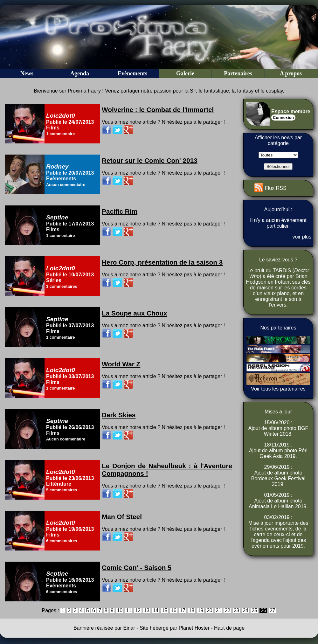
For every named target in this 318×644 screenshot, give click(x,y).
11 (129, 610)
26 (263, 610)
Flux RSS (276, 188)
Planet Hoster (194, 628)
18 (191, 610)
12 (138, 610)
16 (174, 610)
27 (273, 610)
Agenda (80, 73)
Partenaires (238, 73)
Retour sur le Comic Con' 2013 (150, 160)
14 (156, 610)
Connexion (283, 118)
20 (210, 610)
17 (183, 610)
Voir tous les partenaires (278, 389)
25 (254, 610)
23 (237, 610)
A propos (291, 73)
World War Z (121, 364)
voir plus (302, 237)
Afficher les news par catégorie (278, 140)
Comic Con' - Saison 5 (137, 568)
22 (227, 610)
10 (120, 610)
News (27, 73)
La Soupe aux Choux (135, 313)
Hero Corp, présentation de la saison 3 (162, 262)
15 (165, 610)
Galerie (185, 73)
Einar (129, 628)
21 (218, 610)
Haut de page (229, 628)
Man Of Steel (122, 517)
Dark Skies (119, 415)
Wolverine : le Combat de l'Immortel (158, 110)
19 (201, 610)
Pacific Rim (120, 211)
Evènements (132, 73)
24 (245, 610)
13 (147, 610)
